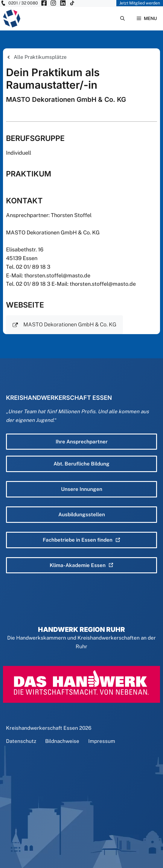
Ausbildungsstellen (82, 514)
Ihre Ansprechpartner (82, 442)
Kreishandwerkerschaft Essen (42, 728)
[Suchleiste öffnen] (122, 19)
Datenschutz (21, 741)
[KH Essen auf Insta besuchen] (53, 3)
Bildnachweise (62, 741)
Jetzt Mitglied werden (140, 3)
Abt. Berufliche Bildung (81, 464)
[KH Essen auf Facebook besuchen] (44, 3)
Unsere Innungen (82, 489)
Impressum (102, 741)
